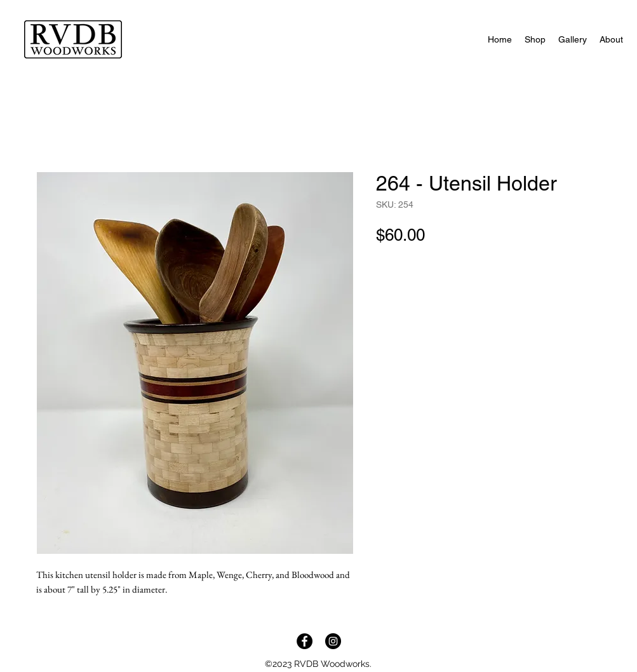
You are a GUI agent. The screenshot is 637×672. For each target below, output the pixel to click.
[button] (535, 39)
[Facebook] (305, 641)
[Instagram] (333, 641)
